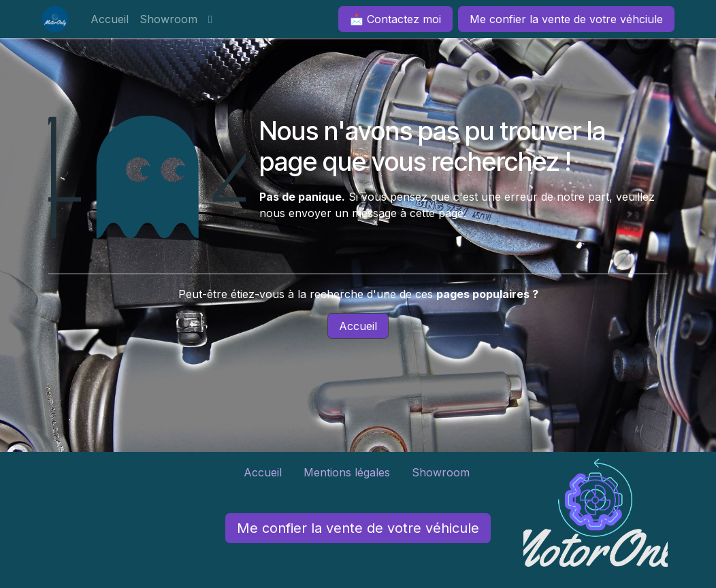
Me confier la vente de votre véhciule (566, 19)
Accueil (358, 326)
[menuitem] (110, 19)
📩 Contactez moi (395, 19)
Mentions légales (347, 472)
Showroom (442, 472)
